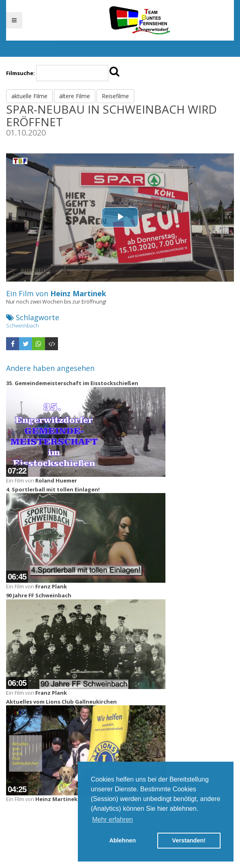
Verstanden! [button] (189, 840)
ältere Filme (75, 96)
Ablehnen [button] (122, 840)
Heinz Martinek (78, 293)
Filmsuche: (20, 73)
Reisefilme (115, 96)
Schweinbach (22, 325)
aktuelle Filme (29, 96)
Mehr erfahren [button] (112, 820)
